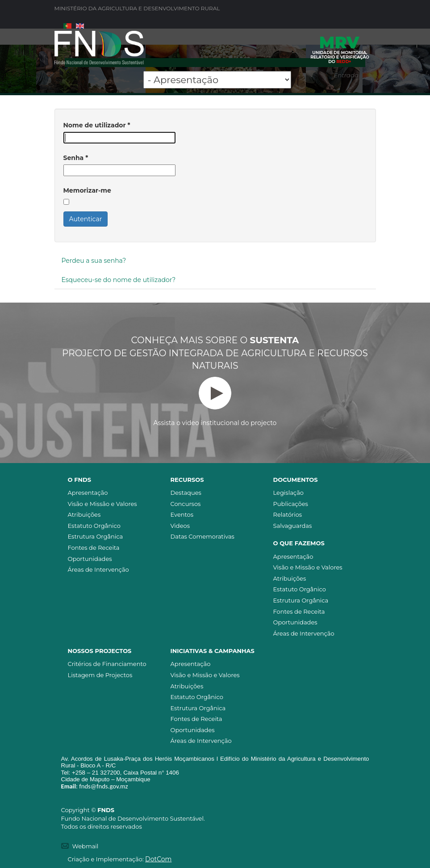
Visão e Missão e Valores (102, 504)
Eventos (182, 514)
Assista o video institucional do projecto (215, 402)
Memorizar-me (87, 190)
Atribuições (84, 514)
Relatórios (288, 514)
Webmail (86, 846)
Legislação (288, 493)
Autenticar (86, 219)
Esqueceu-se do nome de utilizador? (119, 280)
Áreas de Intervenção (98, 569)
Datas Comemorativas (202, 536)
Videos (180, 526)
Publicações (291, 504)
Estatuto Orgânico (94, 526)
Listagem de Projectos (100, 675)
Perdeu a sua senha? (94, 261)
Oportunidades (90, 559)
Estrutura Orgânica (96, 536)
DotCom (158, 859)
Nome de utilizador (97, 125)
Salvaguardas (293, 526)
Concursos (186, 504)
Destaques (186, 493)
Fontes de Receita (94, 548)
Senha (76, 158)
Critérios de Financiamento (107, 664)
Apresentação (88, 493)
